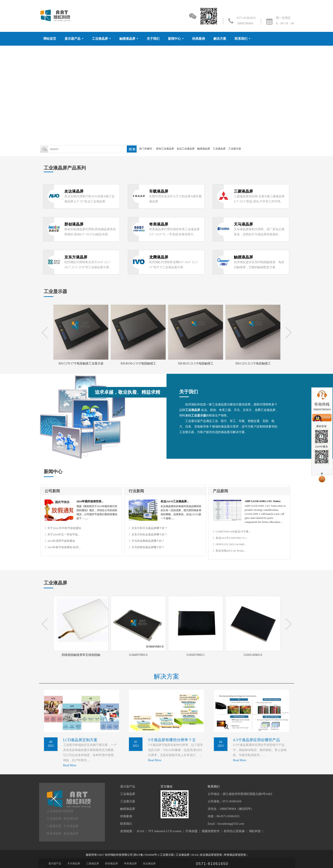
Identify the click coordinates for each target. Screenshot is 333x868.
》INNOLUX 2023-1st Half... (229, 544)
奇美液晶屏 (54, 833)
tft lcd (140, 831)
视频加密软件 (211, 831)
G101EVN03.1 (196, 655)
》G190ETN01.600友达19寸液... (232, 531)
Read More (70, 765)
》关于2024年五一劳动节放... (62, 534)
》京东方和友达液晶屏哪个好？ (148, 534)
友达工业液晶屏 (186, 149)
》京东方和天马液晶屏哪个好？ (148, 528)
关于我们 (153, 39)
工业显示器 (235, 149)
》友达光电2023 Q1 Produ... (229, 551)
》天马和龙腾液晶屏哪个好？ (147, 541)
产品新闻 (220, 491)
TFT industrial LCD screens (165, 831)
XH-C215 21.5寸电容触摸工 (253, 363)
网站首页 (50, 39)
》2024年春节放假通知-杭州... (63, 547)
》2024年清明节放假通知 (60, 541)
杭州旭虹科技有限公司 (119, 855)
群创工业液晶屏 (165, 149)
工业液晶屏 (100, 39)
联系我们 (241, 39)
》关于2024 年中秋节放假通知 (63, 528)
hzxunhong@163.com (231, 824)
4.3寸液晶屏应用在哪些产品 (256, 740)
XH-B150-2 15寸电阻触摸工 (139, 363)
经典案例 (199, 39)
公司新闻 (52, 491)
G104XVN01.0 (139, 655)
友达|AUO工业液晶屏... (175, 501)
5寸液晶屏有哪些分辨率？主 (172, 740)
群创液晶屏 (71, 819)
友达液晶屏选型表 (211, 855)
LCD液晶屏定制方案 (80, 740)
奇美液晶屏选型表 (235, 855)
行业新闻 (136, 491)
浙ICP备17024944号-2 (146, 855)
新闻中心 (174, 39)
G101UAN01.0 (254, 655)
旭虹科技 (255, 831)
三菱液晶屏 (54, 826)
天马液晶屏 (71, 826)
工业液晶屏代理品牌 (60, 811)
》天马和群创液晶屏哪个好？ (147, 547)
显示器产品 (73, 39)
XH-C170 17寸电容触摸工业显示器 (81, 363)
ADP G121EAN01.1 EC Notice (263, 501)
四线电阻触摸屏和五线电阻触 (82, 655)
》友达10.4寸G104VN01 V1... (230, 538)
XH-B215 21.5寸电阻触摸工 (196, 363)
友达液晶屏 (71, 833)
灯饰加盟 (192, 831)
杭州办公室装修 (234, 831)
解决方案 (220, 39)
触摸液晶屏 (127, 39)
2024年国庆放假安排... (90, 501)
